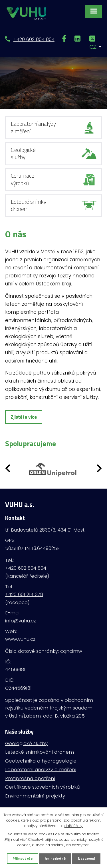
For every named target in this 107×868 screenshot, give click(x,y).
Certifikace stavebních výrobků (43, 787)
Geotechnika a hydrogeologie (41, 761)
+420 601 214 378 (24, 594)
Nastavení (86, 858)
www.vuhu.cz (20, 639)
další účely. (74, 826)
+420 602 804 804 (34, 39)
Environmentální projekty (35, 796)
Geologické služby (26, 743)
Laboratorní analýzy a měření (41, 769)
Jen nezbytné (55, 858)
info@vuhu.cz (21, 621)
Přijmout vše (23, 858)
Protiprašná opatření (30, 778)
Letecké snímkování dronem (40, 752)
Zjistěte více (24, 417)
